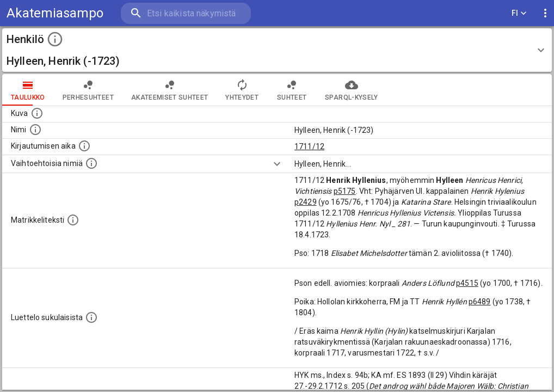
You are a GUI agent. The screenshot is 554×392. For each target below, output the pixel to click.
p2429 (306, 202)
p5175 (345, 191)
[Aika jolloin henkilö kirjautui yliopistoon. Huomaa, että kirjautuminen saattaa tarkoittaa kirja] (84, 146)
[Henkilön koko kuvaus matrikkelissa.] (73, 220)
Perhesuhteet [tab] (88, 90)
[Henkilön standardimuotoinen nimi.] (35, 130)
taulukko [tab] (28, 90)
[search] (185, 13)
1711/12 (309, 146)
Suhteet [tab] (292, 90)
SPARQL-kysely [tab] (351, 90)
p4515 (467, 283)
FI (519, 13)
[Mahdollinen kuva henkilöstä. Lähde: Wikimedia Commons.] (37, 113)
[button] (277, 50)
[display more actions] (545, 13)
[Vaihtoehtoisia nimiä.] (91, 163)
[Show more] (277, 164)
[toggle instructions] (55, 39)
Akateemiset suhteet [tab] (170, 90)
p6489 (480, 302)
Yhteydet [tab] (242, 90)
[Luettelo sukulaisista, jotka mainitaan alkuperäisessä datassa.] (91, 317)
